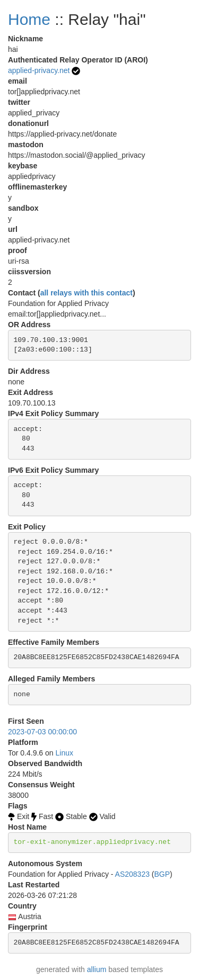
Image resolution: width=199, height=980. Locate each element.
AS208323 (132, 874)
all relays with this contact (86, 293)
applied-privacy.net (39, 70)
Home (29, 19)
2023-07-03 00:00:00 (42, 732)
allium (97, 969)
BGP (162, 874)
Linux (64, 753)
